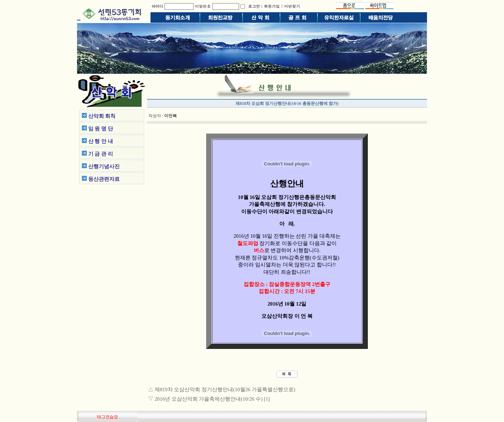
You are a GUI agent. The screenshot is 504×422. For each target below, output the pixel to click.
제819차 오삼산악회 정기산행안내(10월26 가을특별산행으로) (225, 389)
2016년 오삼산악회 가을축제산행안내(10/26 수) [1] (212, 399)
